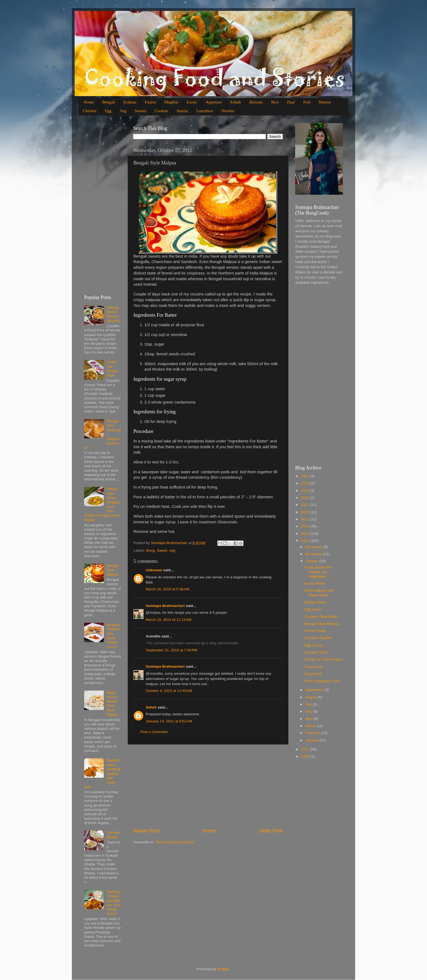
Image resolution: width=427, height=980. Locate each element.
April (309, 719)
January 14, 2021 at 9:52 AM (169, 721)
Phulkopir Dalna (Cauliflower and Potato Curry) (114, 903)
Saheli (151, 707)
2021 (306, 476)
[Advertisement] (208, 786)
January (312, 740)
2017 (306, 505)
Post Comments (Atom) (175, 842)
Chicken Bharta (113, 835)
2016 (306, 512)
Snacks (182, 111)
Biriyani (256, 102)
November (314, 554)
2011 (306, 749)
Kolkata (130, 102)
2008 (306, 756)
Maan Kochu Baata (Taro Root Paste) (112, 704)
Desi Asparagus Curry (322, 681)
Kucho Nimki (315, 583)
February (313, 733)
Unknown (154, 570)
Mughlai (171, 102)
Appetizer (214, 102)
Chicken (90, 111)
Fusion (150, 102)
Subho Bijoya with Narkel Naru (319, 593)
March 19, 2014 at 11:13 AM (169, 620)
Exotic (192, 102)
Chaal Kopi (313, 667)
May (309, 711)
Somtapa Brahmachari (165, 606)
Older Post (271, 831)
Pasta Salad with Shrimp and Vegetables (318, 572)
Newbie (228, 111)
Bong (151, 550)
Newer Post (147, 831)
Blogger (223, 969)
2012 (306, 541)
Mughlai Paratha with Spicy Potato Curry (113, 636)
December (314, 547)
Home (89, 102)
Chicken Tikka (316, 652)
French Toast (315, 631)
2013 (306, 534)
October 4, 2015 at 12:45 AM (169, 691)
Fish (307, 102)
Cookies (161, 111)
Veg (123, 111)
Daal (291, 102)
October (312, 561)
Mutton (325, 102)
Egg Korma (314, 645)
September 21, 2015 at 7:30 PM (172, 650)
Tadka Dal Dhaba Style (112, 369)
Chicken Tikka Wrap (321, 617)
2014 (306, 526)
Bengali (109, 102)
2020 (306, 483)
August (312, 697)
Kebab (236, 102)
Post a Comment (154, 732)
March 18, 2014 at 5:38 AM (167, 589)
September (315, 690)
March (311, 726)
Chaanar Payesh (318, 638)
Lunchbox (205, 111)
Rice (275, 102)
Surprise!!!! (313, 674)
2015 (306, 519)
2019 (306, 491)
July (309, 704)
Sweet (162, 550)
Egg (108, 111)
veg (172, 550)
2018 (306, 498)
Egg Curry (313, 609)
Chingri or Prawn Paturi (324, 659)
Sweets (141, 111)
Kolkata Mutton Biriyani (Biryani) (113, 314)
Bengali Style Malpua (113, 570)
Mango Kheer (315, 602)
